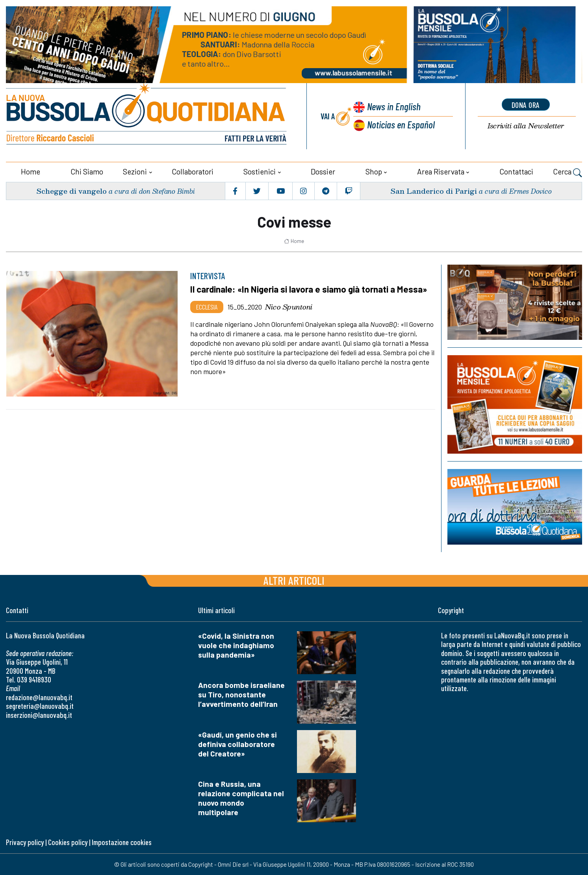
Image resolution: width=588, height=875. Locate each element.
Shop (374, 171)
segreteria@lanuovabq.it (40, 706)
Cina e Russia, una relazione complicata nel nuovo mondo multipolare (241, 798)
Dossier (323, 171)
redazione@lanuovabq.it (39, 697)
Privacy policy (25, 842)
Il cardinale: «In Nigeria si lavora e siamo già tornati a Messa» (309, 289)
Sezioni (135, 171)
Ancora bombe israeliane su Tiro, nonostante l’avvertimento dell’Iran (241, 694)
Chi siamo (87, 171)
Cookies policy (68, 842)
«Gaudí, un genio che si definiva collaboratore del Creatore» (237, 744)
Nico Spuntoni (289, 307)
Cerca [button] (568, 172)
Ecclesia (207, 307)
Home (31, 171)
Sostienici (260, 171)
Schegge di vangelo (71, 191)
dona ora (526, 105)
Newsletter (526, 126)
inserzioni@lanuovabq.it (39, 715)
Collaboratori (193, 171)
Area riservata (441, 171)
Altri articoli (294, 580)
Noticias (401, 124)
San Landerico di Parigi (434, 191)
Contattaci (516, 171)
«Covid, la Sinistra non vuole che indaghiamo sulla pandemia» (236, 645)
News (394, 106)
